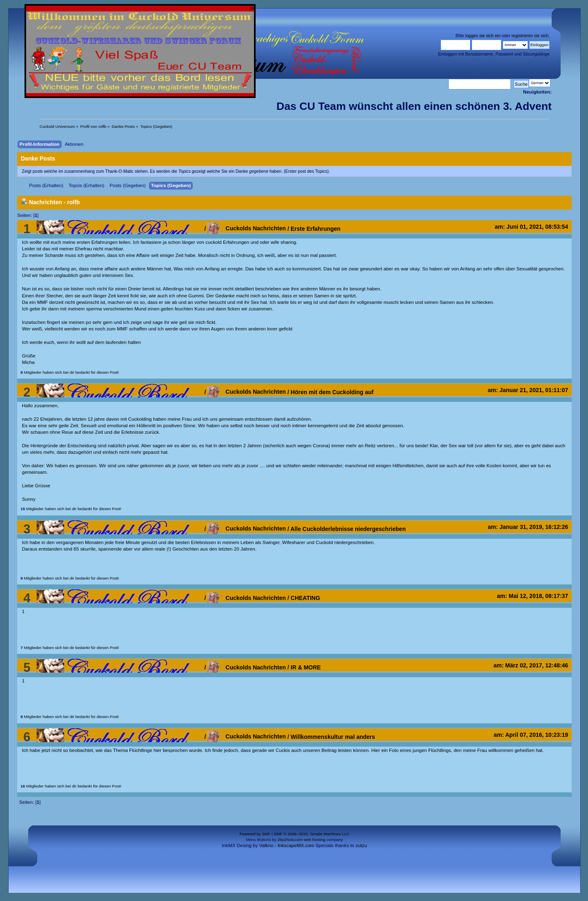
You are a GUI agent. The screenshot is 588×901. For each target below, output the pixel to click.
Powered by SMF (255, 834)
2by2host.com (290, 840)
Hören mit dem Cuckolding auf (332, 392)
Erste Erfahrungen (316, 228)
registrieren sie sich (530, 36)
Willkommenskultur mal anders (333, 736)
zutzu (361, 845)
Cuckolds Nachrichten (247, 228)
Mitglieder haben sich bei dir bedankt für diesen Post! (70, 372)
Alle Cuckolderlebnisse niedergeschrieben (348, 529)
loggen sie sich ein (483, 36)
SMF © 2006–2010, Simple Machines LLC (311, 834)
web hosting (315, 840)
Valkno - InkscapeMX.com (287, 845)
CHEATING (305, 598)
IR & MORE (306, 667)
